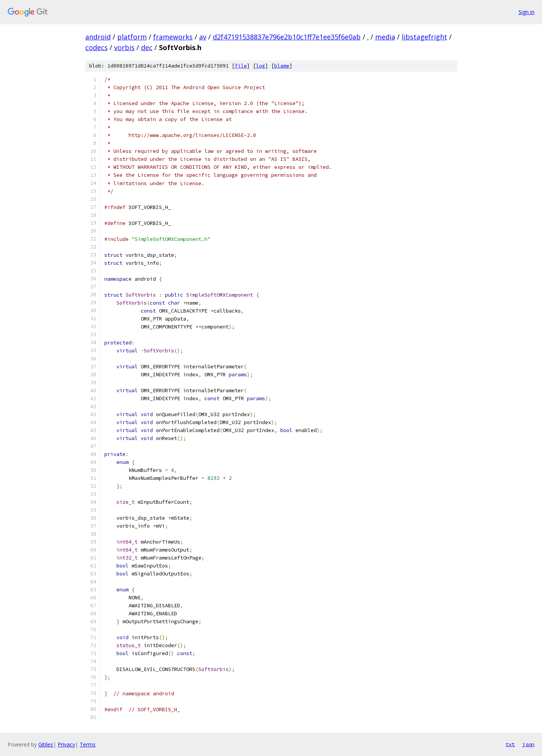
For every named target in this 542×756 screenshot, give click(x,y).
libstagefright (424, 37)
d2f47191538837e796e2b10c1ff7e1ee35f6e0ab (287, 37)
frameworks (173, 37)
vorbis (124, 47)
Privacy (66, 744)
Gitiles (46, 744)
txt (510, 744)
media (385, 37)
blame (282, 66)
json (528, 744)
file (241, 66)
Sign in (526, 12)
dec (147, 47)
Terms (88, 744)
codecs (97, 47)
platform (132, 37)
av (203, 37)
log (261, 66)
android (98, 37)
